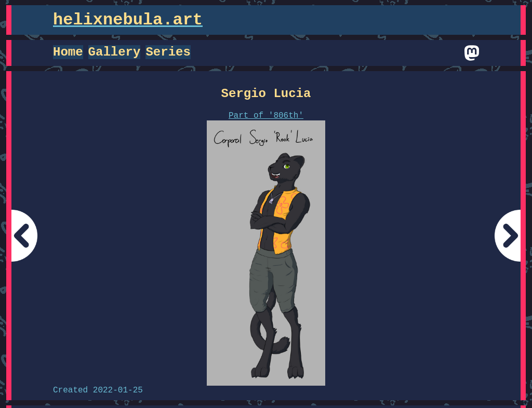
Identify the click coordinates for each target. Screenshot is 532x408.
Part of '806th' (266, 116)
